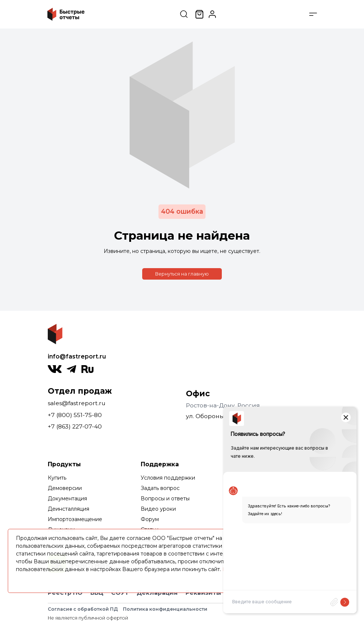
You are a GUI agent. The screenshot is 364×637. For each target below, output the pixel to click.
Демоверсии (65, 488)
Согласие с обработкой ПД (83, 609)
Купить (57, 478)
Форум (150, 519)
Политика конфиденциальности (165, 609)
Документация (67, 498)
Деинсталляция (69, 509)
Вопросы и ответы (165, 498)
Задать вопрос (160, 488)
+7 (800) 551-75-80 (75, 415)
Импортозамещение (75, 519)
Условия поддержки (168, 478)
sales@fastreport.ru (77, 403)
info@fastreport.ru (77, 356)
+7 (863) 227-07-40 (75, 426)
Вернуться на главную (182, 274)
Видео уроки (158, 509)
